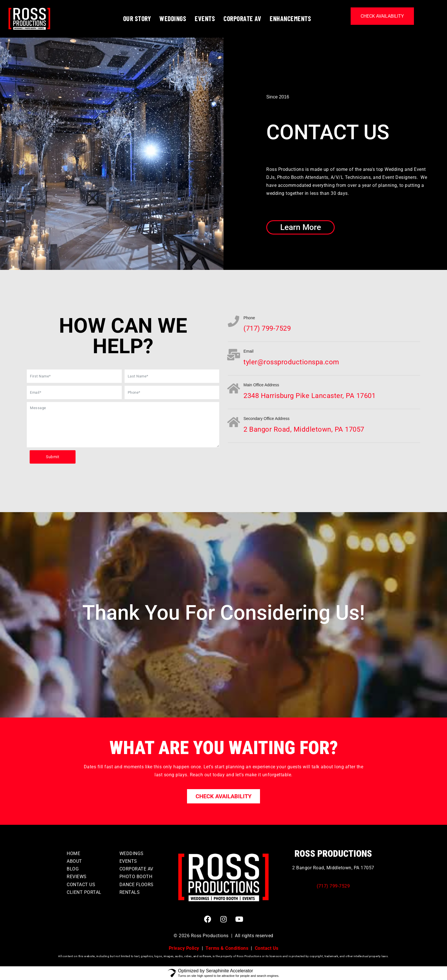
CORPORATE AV (242, 18)
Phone (249, 318)
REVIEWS (77, 877)
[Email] (233, 355)
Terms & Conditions (227, 948)
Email (248, 351)
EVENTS (205, 18)
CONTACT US (81, 885)
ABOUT (74, 861)
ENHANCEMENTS (290, 18)
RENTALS (130, 892)
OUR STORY (137, 18)
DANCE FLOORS (137, 885)
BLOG (73, 869)
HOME (73, 853)
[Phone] (233, 321)
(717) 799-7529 (333, 886)
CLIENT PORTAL (84, 892)
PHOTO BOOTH (136, 877)
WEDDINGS (173, 18)
